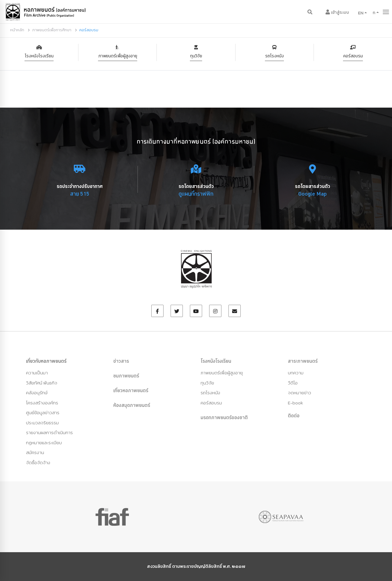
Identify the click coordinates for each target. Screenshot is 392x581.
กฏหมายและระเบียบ (44, 443)
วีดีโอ (293, 383)
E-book (295, 403)
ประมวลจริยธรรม (42, 423)
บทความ (296, 373)
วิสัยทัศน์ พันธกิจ (42, 383)
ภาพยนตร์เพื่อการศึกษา (52, 30)
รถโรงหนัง (275, 56)
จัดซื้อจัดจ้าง (38, 463)
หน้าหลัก (17, 30)
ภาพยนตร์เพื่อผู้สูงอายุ (118, 56)
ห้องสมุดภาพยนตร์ (132, 405)
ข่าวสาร (121, 361)
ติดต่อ (294, 415)
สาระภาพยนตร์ (303, 361)
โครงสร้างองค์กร (42, 403)
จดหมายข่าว (300, 393)
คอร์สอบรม (353, 56)
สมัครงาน (35, 452)
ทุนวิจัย (196, 56)
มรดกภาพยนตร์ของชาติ (224, 417)
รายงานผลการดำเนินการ (49, 432)
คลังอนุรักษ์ (37, 393)
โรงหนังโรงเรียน (39, 56)
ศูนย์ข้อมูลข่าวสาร (43, 413)
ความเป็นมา (37, 373)
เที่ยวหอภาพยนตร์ (131, 390)
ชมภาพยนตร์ (126, 376)
